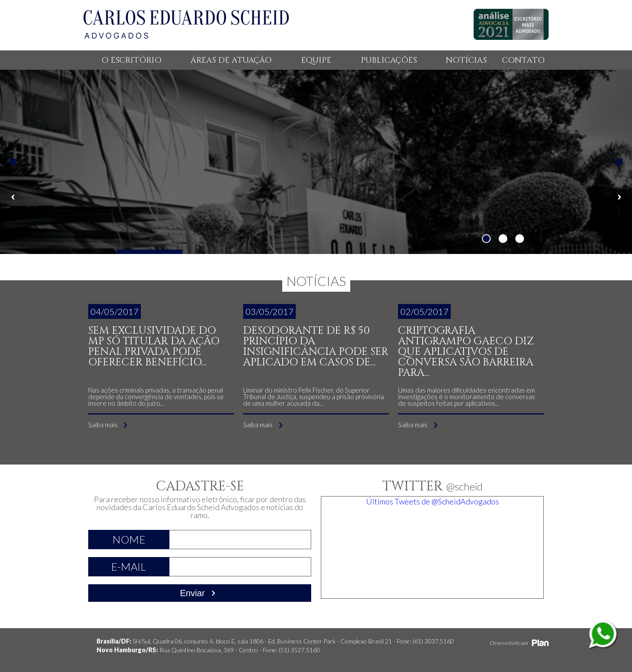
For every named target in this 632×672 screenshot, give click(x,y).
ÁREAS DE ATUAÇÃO (231, 60)
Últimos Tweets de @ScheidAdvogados (433, 501)
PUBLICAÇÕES (389, 60)
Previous (13, 162)
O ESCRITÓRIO (131, 60)
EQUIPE (316, 60)
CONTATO (523, 60)
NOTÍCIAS (466, 60)
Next (619, 162)
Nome (129, 539)
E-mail (129, 567)
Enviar (200, 593)
